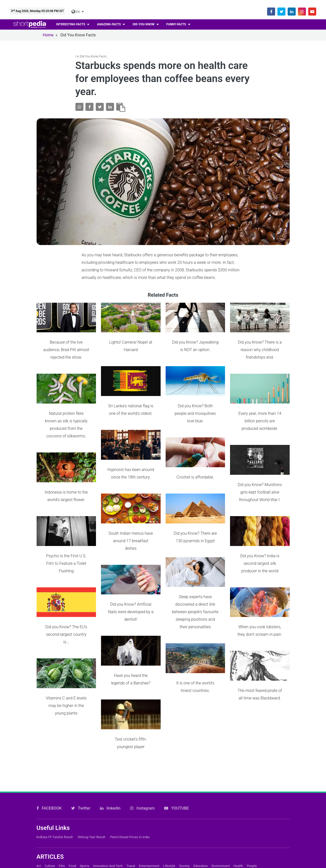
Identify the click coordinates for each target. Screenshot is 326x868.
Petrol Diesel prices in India (130, 826)
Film (62, 855)
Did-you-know (144, 24)
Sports (85, 855)
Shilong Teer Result (91, 826)
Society (184, 855)
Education (201, 855)
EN (76, 12)
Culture (50, 855)
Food (72, 855)
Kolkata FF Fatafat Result (55, 826)
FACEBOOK (49, 797)
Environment (221, 855)
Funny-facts (177, 24)
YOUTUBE (176, 797)
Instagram (142, 797)
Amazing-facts (109, 24)
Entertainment (149, 855)
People (252, 855)
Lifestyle (169, 855)
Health (238, 855)
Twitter (81, 797)
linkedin (110, 797)
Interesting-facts (71, 24)
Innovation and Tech (108, 855)
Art (39, 855)
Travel (131, 855)
